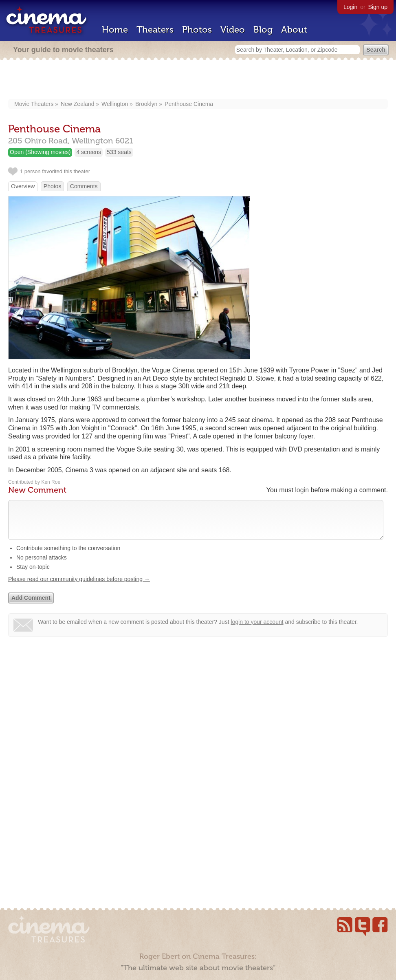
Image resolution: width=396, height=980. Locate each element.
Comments (84, 186)
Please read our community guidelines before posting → (79, 587)
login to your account (257, 630)
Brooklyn (146, 104)
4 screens (89, 152)
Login (350, 7)
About (294, 30)
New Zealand (78, 104)
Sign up (378, 7)
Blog (263, 30)
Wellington (115, 104)
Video (233, 30)
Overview (23, 186)
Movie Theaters (34, 104)
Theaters (155, 30)
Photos (197, 30)
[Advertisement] (198, 80)
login (302, 490)
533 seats (119, 152)
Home (115, 30)
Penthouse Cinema (189, 104)
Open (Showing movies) (40, 152)
